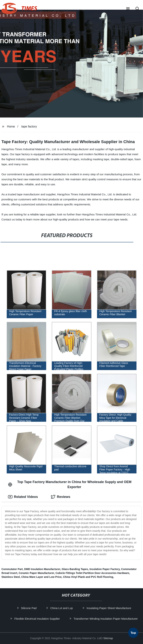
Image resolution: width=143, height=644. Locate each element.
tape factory (29, 126)
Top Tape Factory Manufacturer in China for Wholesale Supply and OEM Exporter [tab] (70, 484)
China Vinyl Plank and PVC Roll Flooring (88, 577)
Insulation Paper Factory (104, 569)
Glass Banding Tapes (75, 569)
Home (11, 126)
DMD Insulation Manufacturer (42, 569)
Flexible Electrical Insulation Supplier (40, 618)
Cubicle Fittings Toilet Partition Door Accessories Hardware (92, 573)
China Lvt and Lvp (64, 608)
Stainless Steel (11, 577)
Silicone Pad (31, 608)
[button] (128, 9)
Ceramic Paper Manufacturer (36, 573)
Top (133, 634)
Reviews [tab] (61, 497)
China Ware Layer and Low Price (41, 577)
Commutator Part (12, 569)
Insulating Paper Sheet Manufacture (111, 608)
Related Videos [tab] (23, 497)
